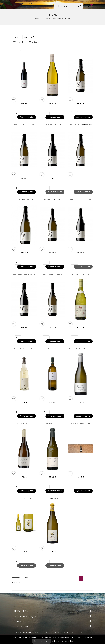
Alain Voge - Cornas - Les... (24, 50)
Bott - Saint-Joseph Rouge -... (81, 199)
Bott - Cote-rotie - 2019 (52, 125)
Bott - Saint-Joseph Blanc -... (52, 199)
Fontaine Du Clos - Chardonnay (81, 349)
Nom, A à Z (49, 37)
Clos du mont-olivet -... (81, 274)
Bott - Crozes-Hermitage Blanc (81, 125)
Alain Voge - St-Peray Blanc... (52, 50)
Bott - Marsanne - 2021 (24, 199)
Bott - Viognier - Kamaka (52, 274)
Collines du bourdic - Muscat (52, 349)
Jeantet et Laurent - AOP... (81, 424)
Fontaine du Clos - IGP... (24, 424)
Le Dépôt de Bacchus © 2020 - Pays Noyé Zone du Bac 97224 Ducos (42, 632)
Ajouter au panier (27, 117)
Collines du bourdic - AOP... (24, 349)
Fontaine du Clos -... (52, 424)
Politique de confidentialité (63, 641)
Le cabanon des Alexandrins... (24, 498)
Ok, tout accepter (41, 641)
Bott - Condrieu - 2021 (81, 50)
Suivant (91, 578)
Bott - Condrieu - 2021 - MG (24, 125)
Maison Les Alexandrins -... (52, 498)
